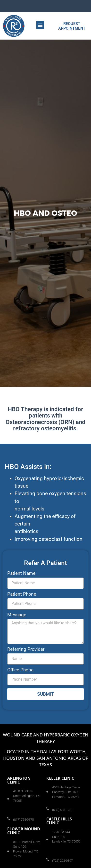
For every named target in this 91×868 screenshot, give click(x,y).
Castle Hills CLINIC (59, 821)
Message (17, 615)
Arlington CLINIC (19, 780)
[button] (40, 25)
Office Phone (20, 670)
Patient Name (21, 573)
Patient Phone (22, 594)
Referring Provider (26, 649)
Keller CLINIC (60, 778)
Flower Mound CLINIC (24, 831)
